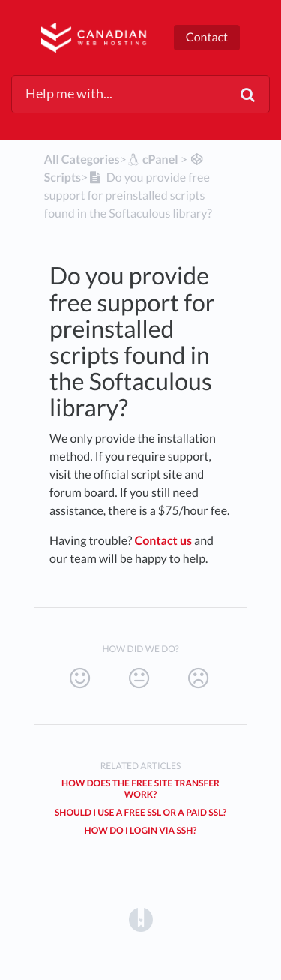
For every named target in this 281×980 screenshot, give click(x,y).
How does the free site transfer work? (140, 789)
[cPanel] (152, 159)
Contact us (164, 541)
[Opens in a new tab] (141, 919)
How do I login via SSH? (141, 830)
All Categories (82, 159)
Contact (207, 37)
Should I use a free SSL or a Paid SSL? (140, 812)
